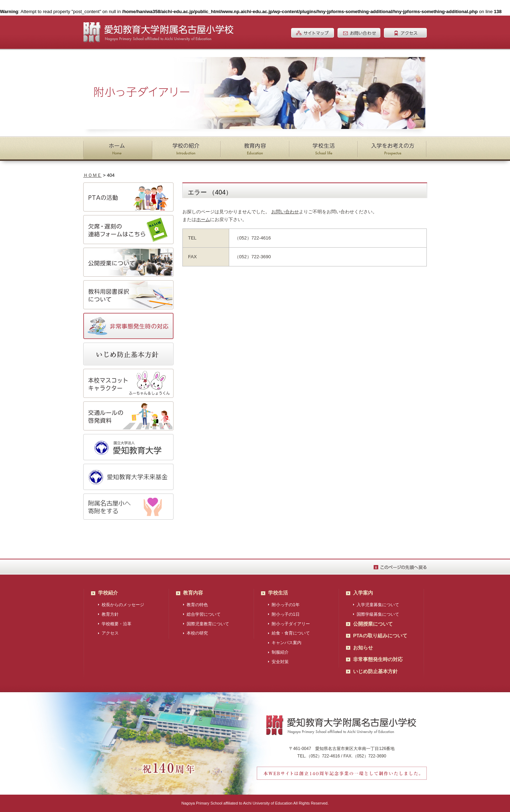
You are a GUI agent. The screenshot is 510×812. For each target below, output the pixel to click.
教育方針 (110, 614)
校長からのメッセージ (123, 605)
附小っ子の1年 (286, 605)
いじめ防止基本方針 (375, 671)
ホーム (203, 219)
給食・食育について (291, 633)
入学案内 (363, 593)
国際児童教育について (208, 624)
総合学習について (204, 614)
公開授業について (373, 624)
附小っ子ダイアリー (291, 624)
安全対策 (280, 662)
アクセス (110, 633)
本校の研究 (197, 633)
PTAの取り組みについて (380, 636)
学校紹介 (108, 593)
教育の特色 (197, 605)
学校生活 (278, 593)
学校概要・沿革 (117, 624)
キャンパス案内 (287, 643)
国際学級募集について (378, 614)
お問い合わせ (285, 212)
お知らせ (363, 648)
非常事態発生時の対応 (378, 659)
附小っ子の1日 (286, 614)
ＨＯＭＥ (92, 175)
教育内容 (193, 593)
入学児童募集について (378, 605)
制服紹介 (280, 652)
